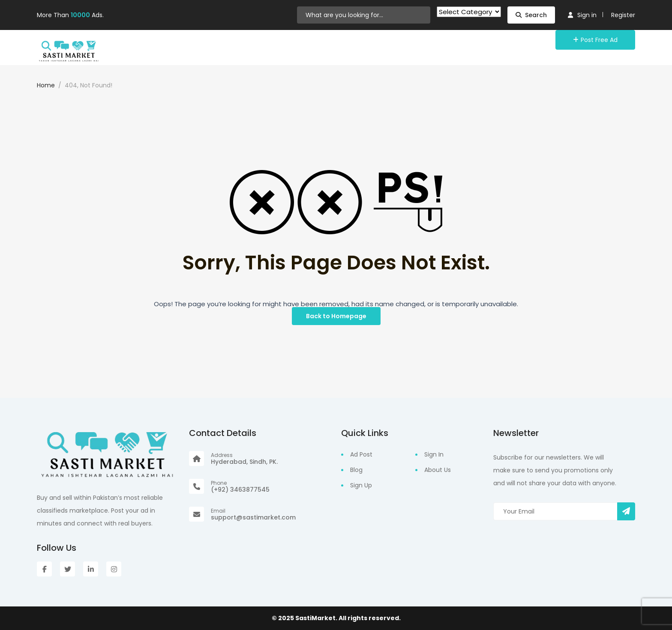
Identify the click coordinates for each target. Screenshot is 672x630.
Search (531, 15)
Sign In (434, 454)
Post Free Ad (595, 40)
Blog (356, 470)
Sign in (582, 15)
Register (623, 15)
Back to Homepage (336, 316)
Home (46, 85)
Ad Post (361, 454)
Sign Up (361, 485)
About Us (438, 470)
